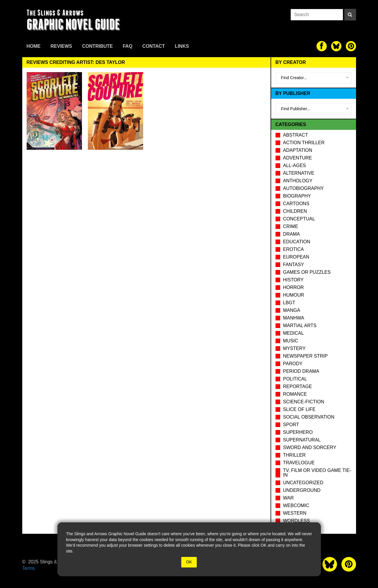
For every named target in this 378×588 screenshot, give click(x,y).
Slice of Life (299, 409)
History (294, 280)
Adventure (298, 158)
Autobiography (303, 188)
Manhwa (294, 318)
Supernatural (302, 440)
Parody (293, 364)
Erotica (294, 249)
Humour (294, 295)
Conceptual (299, 219)
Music (291, 341)
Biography (297, 196)
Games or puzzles (307, 272)
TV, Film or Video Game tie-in (317, 473)
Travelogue (299, 463)
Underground (302, 490)
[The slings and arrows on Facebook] (322, 46)
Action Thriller (304, 143)
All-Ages (295, 165)
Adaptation (298, 150)
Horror (294, 287)
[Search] (350, 15)
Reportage (298, 386)
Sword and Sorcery (310, 447)
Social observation (309, 417)
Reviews (61, 46)
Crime (291, 226)
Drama (292, 234)
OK (189, 562)
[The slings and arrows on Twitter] (336, 46)
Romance (295, 394)
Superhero (298, 432)
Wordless (297, 521)
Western (295, 513)
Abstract (296, 135)
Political (295, 379)
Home (34, 46)
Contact (154, 46)
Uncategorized (303, 483)
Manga (292, 310)
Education (297, 242)
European (296, 257)
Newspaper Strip (306, 356)
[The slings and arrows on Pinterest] (351, 46)
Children (295, 211)
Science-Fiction (304, 402)
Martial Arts (300, 326)
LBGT (289, 303)
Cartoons (296, 204)
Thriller (294, 455)
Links (182, 46)
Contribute (97, 46)
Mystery (294, 348)
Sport (291, 425)
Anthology (298, 181)
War (289, 498)
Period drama (301, 371)
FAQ (128, 46)
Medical (294, 333)
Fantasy (294, 265)
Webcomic (296, 505)
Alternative (299, 173)
